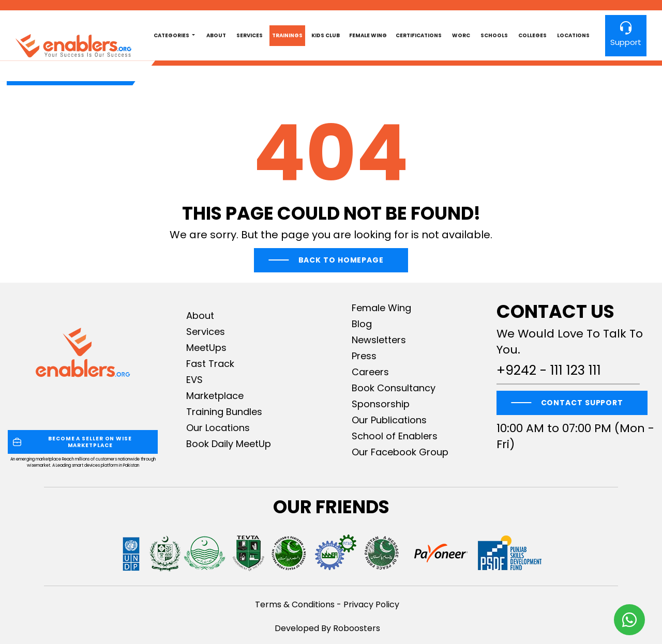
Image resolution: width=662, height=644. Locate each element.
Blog (362, 324)
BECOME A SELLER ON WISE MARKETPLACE (72, 442)
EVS (194, 380)
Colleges (532, 35)
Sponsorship (381, 404)
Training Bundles (224, 412)
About (216, 35)
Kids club (326, 35)
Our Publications (389, 420)
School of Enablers (395, 436)
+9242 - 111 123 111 (549, 371)
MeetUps (206, 348)
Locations (573, 35)
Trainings (287, 35)
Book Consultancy (394, 388)
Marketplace (215, 396)
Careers (370, 372)
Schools (494, 35)
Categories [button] (172, 35)
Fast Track (210, 364)
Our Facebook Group (400, 452)
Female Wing (368, 35)
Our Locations (218, 428)
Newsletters (379, 340)
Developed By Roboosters (327, 628)
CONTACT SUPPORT (582, 403)
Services (250, 35)
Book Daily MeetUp (229, 444)
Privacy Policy (371, 604)
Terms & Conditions (295, 604)
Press (364, 356)
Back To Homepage (341, 260)
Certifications (419, 35)
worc (461, 35)
